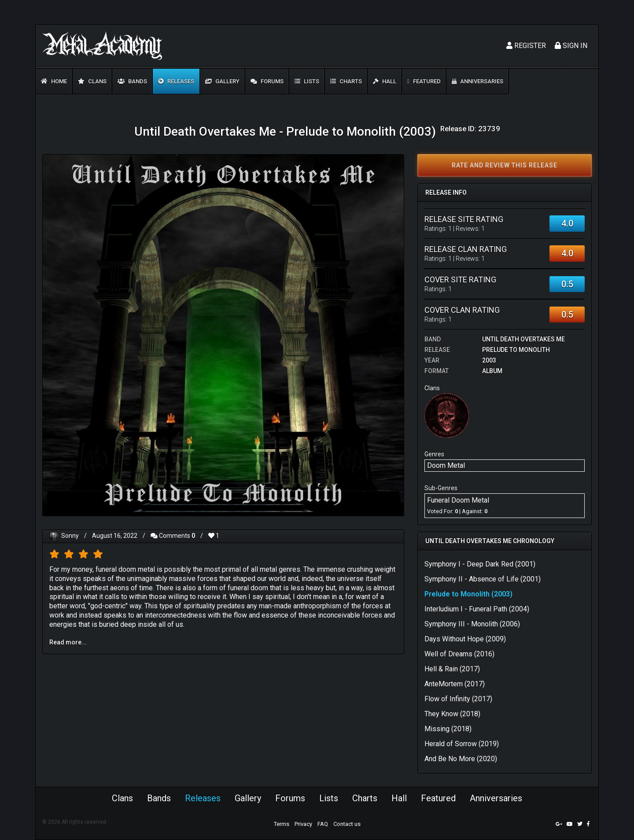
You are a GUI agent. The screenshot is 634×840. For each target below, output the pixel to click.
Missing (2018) (448, 729)
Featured (424, 81)
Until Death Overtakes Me (523, 339)
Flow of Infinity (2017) (458, 699)
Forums (267, 81)
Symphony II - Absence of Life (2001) (483, 579)
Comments (173, 536)
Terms (282, 824)
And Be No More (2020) (461, 759)
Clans (92, 81)
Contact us (347, 824)
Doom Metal (446, 465)
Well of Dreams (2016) (459, 654)
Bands (132, 81)
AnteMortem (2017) (455, 684)
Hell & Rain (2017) (452, 669)
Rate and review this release (505, 165)
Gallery (222, 81)
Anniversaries (477, 81)
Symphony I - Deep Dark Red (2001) (480, 564)
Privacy (303, 824)
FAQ (323, 824)
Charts (346, 81)
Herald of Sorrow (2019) (462, 744)
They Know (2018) (452, 714)
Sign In (571, 46)
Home (54, 81)
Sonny (70, 536)
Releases (176, 81)
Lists (307, 81)
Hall (385, 81)
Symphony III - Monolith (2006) (472, 624)
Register (526, 46)
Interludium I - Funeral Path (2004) (477, 609)
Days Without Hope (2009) (465, 639)
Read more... (68, 642)
